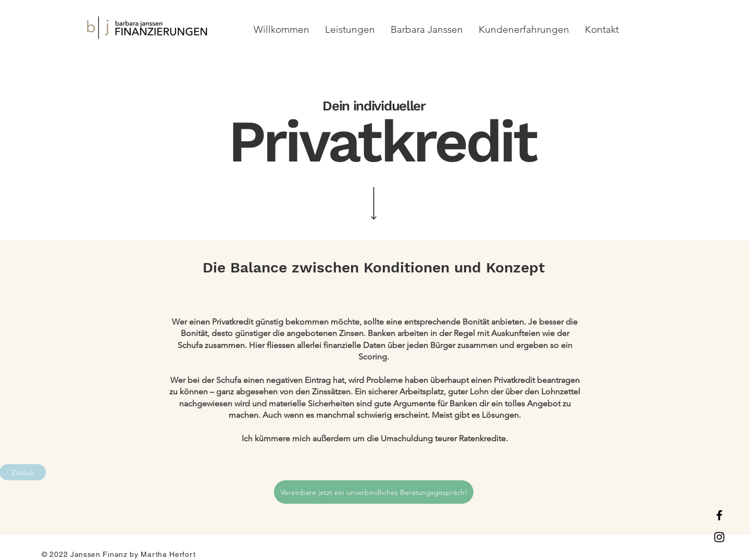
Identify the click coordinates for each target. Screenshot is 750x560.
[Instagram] (719, 537)
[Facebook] (719, 515)
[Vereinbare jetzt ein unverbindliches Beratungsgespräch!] (374, 492)
